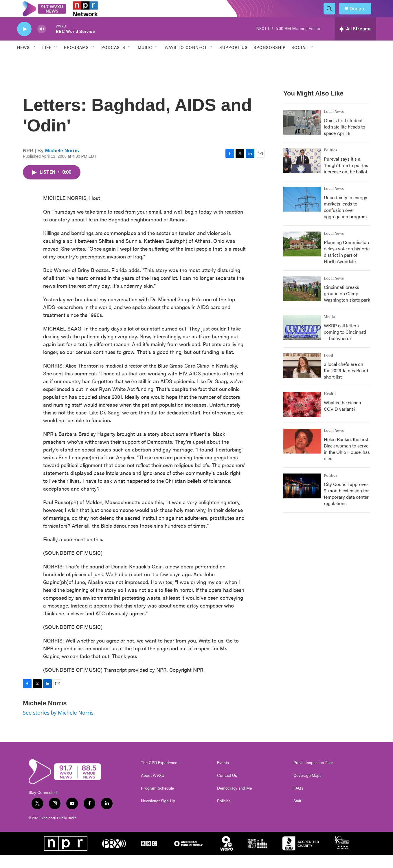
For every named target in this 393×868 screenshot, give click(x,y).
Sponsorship (270, 60)
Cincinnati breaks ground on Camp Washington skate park (347, 306)
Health (330, 407)
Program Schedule (157, 801)
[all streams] (355, 42)
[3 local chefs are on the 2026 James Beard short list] (302, 379)
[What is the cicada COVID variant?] (302, 417)
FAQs (298, 801)
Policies (224, 814)
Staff (297, 814)
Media (329, 330)
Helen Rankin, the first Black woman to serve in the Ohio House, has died (347, 462)
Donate (361, 15)
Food (328, 368)
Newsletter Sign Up (158, 814)
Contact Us (227, 788)
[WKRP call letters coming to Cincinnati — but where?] (302, 340)
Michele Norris (62, 164)
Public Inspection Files (313, 776)
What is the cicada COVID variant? (342, 419)
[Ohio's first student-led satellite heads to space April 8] (302, 135)
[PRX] (114, 856)
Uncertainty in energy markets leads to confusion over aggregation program (346, 220)
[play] (24, 42)
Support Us (234, 60)
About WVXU (153, 788)
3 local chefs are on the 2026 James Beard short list (346, 383)
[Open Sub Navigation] (34, 60)
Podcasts (113, 60)
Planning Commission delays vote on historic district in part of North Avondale (347, 265)
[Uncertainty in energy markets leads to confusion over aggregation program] (302, 212)
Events (223, 776)
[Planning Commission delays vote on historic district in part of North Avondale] (302, 257)
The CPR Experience (159, 776)
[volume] (42, 42)
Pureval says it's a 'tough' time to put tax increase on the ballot (346, 178)
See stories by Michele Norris (58, 726)
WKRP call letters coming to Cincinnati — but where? (345, 345)
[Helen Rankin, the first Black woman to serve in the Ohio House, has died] (302, 454)
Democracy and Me (234, 801)
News (23, 60)
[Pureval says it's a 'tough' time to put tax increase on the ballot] (302, 174)
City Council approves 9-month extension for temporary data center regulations (346, 507)
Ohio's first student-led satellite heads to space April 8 (345, 140)
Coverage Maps (307, 788)
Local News (334, 125)
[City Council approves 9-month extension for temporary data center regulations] (302, 499)
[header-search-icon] (332, 15)
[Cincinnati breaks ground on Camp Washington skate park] (302, 302)
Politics (330, 163)
